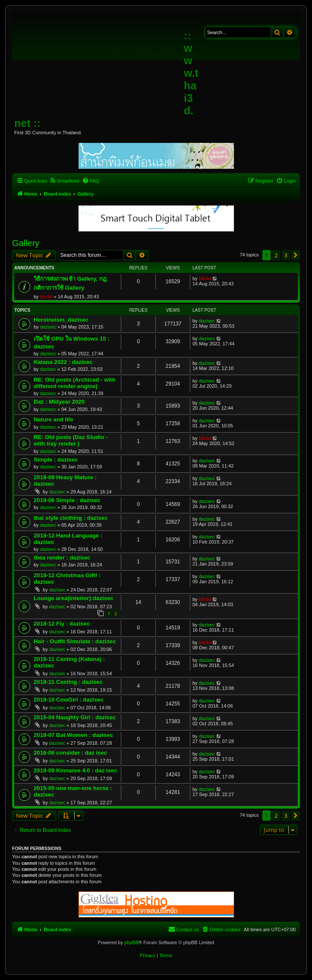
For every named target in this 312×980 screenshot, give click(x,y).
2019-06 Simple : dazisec (67, 500)
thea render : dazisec (62, 558)
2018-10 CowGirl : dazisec (69, 700)
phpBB (131, 942)
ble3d (46, 297)
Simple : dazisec (56, 460)
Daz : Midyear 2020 (59, 402)
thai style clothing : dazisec (71, 518)
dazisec (48, 327)
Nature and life (54, 419)
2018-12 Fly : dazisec (62, 624)
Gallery (26, 243)
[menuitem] (64, 181)
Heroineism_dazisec (61, 320)
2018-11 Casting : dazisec (68, 682)
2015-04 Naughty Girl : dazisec (75, 717)
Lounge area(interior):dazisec (74, 598)
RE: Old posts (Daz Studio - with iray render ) (71, 440)
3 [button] (286, 255)
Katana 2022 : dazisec (63, 362)
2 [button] (276, 255)
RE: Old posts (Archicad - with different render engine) (75, 383)
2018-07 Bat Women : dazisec (73, 735)
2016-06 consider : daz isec (70, 753)
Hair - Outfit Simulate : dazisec (75, 641)
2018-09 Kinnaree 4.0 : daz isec (76, 770)
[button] (296, 255)
